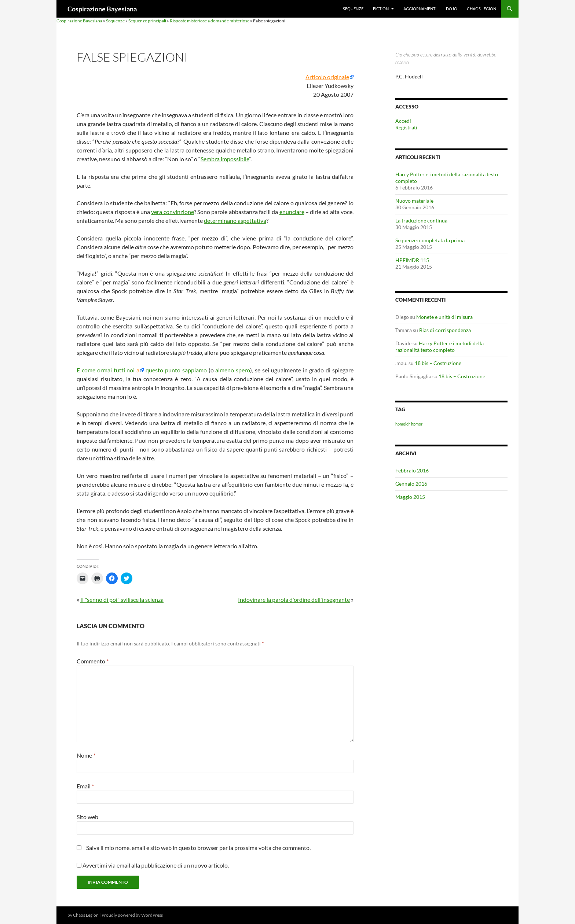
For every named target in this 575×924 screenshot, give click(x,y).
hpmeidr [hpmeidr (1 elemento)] (403, 424)
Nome (86, 755)
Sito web (87, 817)
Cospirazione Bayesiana (102, 9)
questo (154, 370)
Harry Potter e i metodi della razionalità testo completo (440, 347)
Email (85, 786)
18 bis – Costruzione (438, 363)
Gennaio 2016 (411, 484)
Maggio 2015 (410, 497)
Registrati (406, 127)
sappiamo (195, 370)
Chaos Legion (481, 9)
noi (131, 370)
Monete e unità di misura (444, 317)
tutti (119, 370)
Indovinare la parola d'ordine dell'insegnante (294, 599)
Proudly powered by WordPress (132, 915)
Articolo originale (327, 77)
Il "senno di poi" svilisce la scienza (122, 599)
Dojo (452, 9)
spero (243, 370)
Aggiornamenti (420, 9)
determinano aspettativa (235, 220)
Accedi (403, 121)
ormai (105, 370)
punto (173, 370)
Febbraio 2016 (412, 470)
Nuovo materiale (414, 201)
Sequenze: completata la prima (430, 240)
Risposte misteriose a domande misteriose (210, 21)
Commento (93, 661)
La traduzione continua (421, 220)
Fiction (381, 9)
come (89, 370)
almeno (225, 370)
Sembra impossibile (225, 159)
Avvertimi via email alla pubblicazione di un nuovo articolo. (156, 865)
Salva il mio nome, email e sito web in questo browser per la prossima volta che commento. (198, 848)
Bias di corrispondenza (445, 330)
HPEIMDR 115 (412, 260)
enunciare (292, 212)
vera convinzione (172, 212)
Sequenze (353, 9)
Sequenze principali (147, 21)
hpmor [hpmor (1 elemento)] (417, 424)
